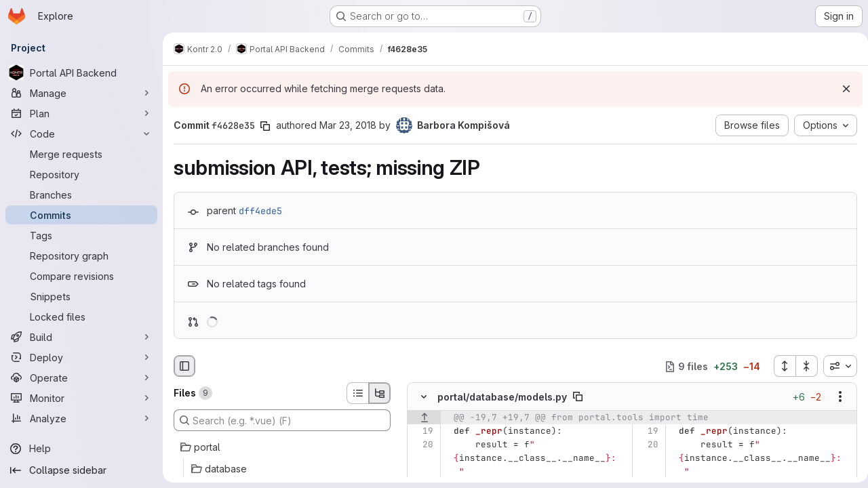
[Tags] (81, 235)
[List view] (357, 393)
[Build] (81, 337)
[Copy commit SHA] (265, 126)
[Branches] (81, 195)
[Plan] (81, 113)
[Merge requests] (81, 154)
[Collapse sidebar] (81, 470)
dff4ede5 (260, 211)
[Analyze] (81, 418)
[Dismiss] (841, 89)
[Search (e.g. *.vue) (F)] (282, 420)
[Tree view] (380, 393)
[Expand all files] (779, 366)
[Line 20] (422, 445)
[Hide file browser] (184, 366)
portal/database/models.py (502, 397)
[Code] (81, 134)
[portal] (282, 447)
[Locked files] (81, 317)
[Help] (81, 449)
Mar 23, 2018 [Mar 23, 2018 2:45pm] (348, 125)
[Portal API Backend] (81, 73)
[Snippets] (81, 296)
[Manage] (81, 93)
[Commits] (81, 215)
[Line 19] (422, 432)
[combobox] (835, 366)
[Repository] (81, 174)
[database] (282, 469)
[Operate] (81, 378)
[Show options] (835, 397)
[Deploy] (81, 357)
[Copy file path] (578, 397)
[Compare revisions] (81, 276)
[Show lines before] (424, 418)
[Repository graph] (81, 256)
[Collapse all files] (802, 366)
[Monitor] (81, 398)
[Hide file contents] (424, 397)
